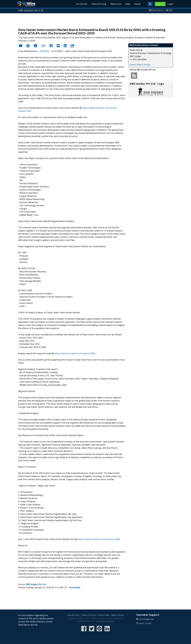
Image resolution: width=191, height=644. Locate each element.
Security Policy (74, 615)
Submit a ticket (145, 623)
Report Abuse (117, 615)
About (137, 4)
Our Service (82, 4)
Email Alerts (157, 10)
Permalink (75, 587)
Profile (147, 65)
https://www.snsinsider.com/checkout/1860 (99, 539)
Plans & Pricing (99, 4)
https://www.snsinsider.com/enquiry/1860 (75, 353)
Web (139, 65)
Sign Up (160, 4)
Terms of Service (89, 615)
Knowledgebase (146, 619)
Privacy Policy (104, 615)
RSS (171, 10)
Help (128, 4)
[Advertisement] (96, 19)
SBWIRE (44, 51)
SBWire (26, 4)
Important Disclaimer (105, 621)
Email (132, 65)
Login (170, 4)
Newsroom (116, 4)
